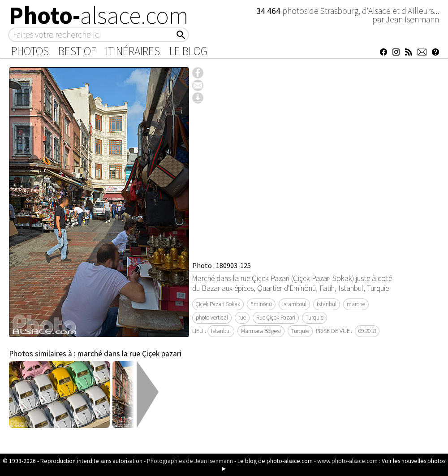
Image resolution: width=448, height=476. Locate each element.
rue (242, 318)
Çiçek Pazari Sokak (218, 304)
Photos (30, 51)
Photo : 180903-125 (222, 265)
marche (356, 304)
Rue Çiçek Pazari (276, 318)
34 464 (269, 11)
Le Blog (188, 51)
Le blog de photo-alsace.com (275, 461)
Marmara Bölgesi (261, 331)
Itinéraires (133, 51)
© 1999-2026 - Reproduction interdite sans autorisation (73, 461)
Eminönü (261, 304)
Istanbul (327, 304)
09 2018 (367, 331)
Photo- (99, 15)
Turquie (314, 318)
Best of (77, 51)
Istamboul (294, 304)
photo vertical (212, 318)
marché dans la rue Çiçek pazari (129, 354)
